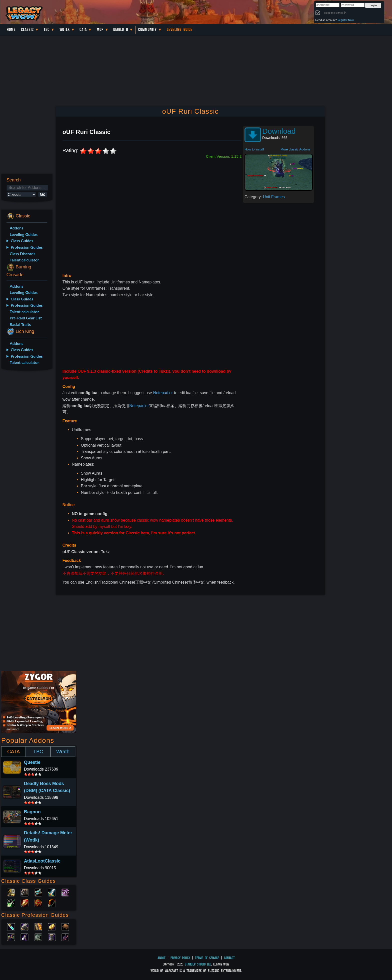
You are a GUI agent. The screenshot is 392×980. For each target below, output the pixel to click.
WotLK (65, 29)
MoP (100, 29)
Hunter (52, 903)
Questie (32, 762)
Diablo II (121, 29)
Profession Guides (27, 247)
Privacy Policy (180, 958)
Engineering (52, 926)
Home (11, 29)
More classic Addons (295, 149)
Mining (24, 937)
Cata (83, 29)
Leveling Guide (180, 29)
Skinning (38, 937)
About (161, 958)
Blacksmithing (24, 926)
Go (43, 194)
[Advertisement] (27, 453)
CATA (13, 752)
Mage (24, 903)
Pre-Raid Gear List (26, 318)
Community (147, 29)
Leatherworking (65, 926)
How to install (254, 149)
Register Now (346, 20)
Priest (38, 892)
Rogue (11, 903)
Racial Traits (20, 324)
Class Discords (22, 254)
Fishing (65, 937)
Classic (27, 29)
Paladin (11, 892)
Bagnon (32, 812)
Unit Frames (274, 197)
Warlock (65, 892)
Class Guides (22, 241)
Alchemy (11, 926)
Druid (24, 892)
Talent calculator (24, 260)
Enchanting (38, 926)
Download (279, 131)
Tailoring (52, 937)
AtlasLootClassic (42, 861)
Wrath (63, 752)
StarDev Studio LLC (198, 964)
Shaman (38, 903)
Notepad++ (163, 393)
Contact (229, 958)
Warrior (52, 892)
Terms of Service (207, 958)
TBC (47, 29)
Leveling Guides (24, 234)
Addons (16, 228)
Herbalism (11, 937)
